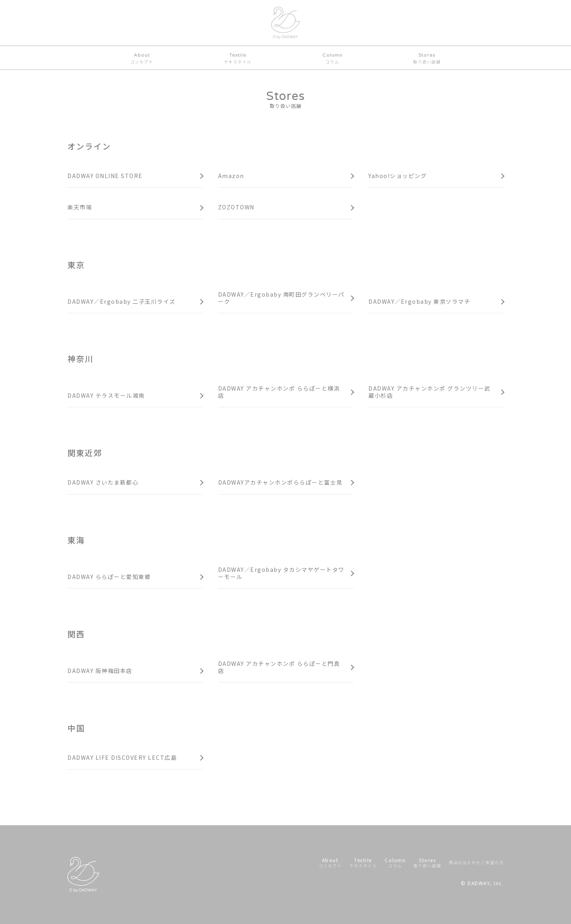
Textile (238, 58)
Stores (427, 58)
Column (332, 58)
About (142, 58)
